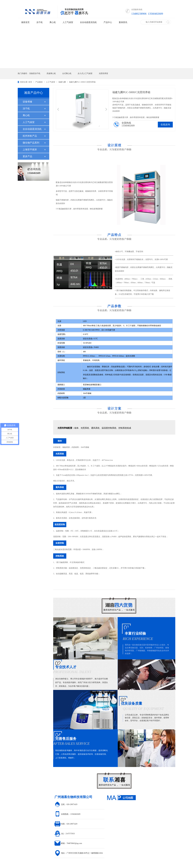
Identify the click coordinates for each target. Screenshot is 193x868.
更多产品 (27, 156)
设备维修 (27, 102)
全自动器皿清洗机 (88, 22)
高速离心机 (51, 73)
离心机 (53, 22)
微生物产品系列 (31, 143)
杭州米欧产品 (30, 136)
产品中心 (108, 22)
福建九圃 (62, 82)
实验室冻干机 (35, 73)
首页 (30, 82)
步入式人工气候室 (85, 73)
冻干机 (40, 22)
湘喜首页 (25, 22)
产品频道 (39, 82)
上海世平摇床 (30, 150)
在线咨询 (165, 125)
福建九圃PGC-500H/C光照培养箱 (82, 82)
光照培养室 (103, 73)
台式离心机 (67, 73)
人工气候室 (68, 22)
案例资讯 (123, 22)
